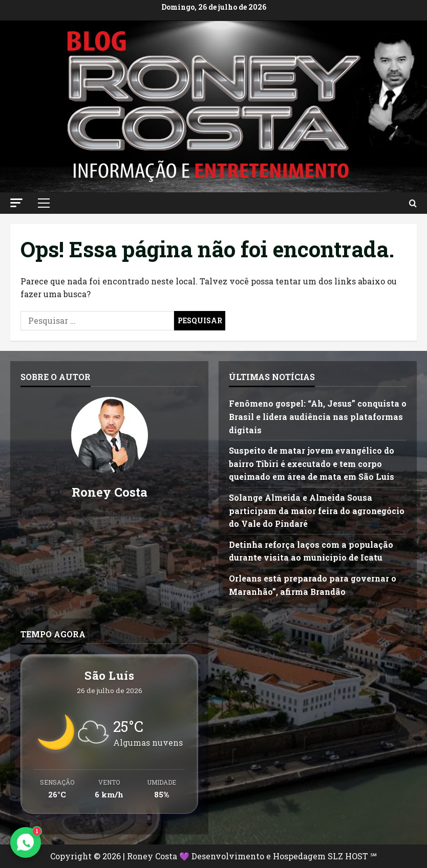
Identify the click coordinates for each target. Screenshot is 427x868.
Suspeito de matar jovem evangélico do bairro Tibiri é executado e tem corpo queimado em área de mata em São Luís (312, 463)
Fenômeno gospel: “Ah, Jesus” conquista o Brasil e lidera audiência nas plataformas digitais (318, 416)
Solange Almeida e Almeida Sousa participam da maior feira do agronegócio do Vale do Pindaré (317, 510)
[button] (16, 203)
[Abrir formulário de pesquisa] (413, 203)
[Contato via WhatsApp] (26, 842)
